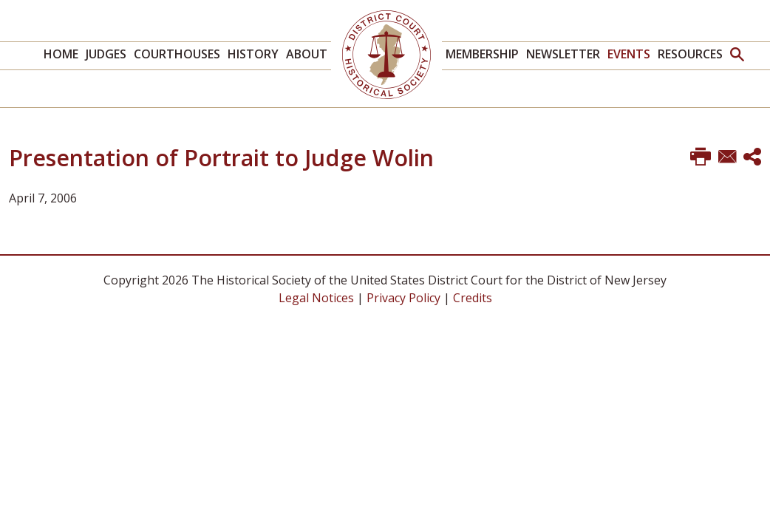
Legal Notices (316, 298)
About (307, 54)
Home (61, 54)
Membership (482, 54)
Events (629, 54)
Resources (690, 54)
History (253, 54)
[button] (737, 56)
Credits (473, 298)
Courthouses (177, 54)
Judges (106, 54)
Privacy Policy (403, 298)
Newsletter (563, 54)
